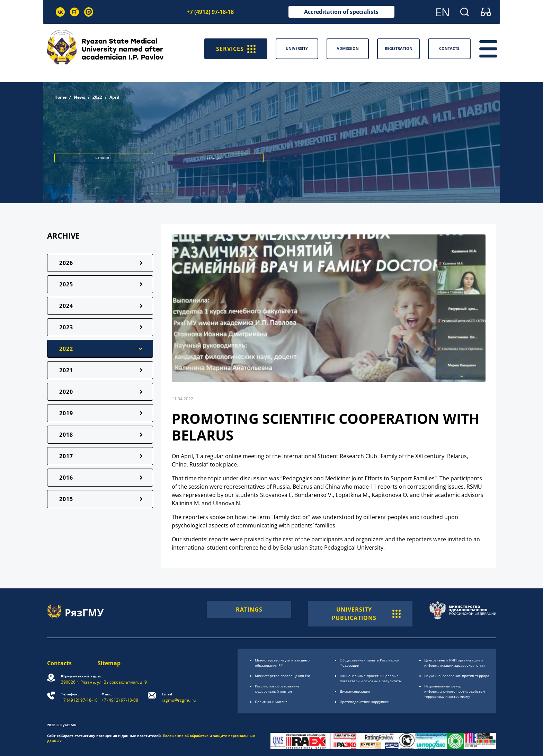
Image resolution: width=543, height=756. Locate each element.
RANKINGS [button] (104, 158)
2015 (66, 499)
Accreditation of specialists (341, 12)
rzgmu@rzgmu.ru (179, 697)
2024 (66, 306)
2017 (66, 456)
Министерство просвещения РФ (282, 676)
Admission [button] (348, 48)
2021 (66, 370)
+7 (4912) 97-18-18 (210, 12)
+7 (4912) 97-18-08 (120, 697)
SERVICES (236, 49)
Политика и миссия (271, 702)
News (79, 97)
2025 (66, 284)
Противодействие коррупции (364, 702)
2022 (97, 97)
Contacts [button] (449, 48)
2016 (66, 478)
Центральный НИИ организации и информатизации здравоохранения (455, 663)
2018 (66, 435)
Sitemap (109, 663)
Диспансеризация (355, 691)
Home (60, 97)
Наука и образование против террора (457, 676)
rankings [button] (214, 158)
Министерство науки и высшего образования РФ (282, 663)
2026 (66, 263)
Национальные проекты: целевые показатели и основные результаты (371, 678)
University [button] (297, 48)
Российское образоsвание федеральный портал (277, 689)
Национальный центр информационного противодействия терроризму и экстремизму (455, 691)
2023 (66, 327)
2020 (66, 392)
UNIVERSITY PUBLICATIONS (366, 614)
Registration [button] (399, 48)
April (114, 97)
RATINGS (249, 610)
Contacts (59, 663)
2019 (66, 413)
